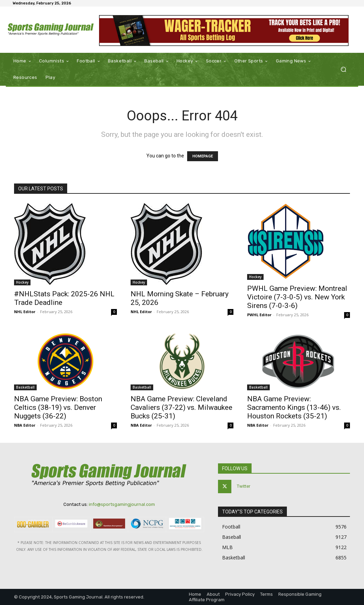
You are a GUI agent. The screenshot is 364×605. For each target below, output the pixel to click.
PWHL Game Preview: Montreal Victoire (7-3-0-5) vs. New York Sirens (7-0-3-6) (297, 297)
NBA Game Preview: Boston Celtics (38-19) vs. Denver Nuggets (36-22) (58, 407)
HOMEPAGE (203, 156)
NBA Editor (25, 425)
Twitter (244, 486)
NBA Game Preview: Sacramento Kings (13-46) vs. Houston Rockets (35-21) (294, 407)
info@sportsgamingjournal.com (122, 504)
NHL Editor (25, 312)
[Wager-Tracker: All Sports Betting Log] (224, 31)
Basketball (25, 387)
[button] (343, 69)
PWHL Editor (259, 315)
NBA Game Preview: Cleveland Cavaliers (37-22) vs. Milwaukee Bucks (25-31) (181, 407)
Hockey (22, 282)
